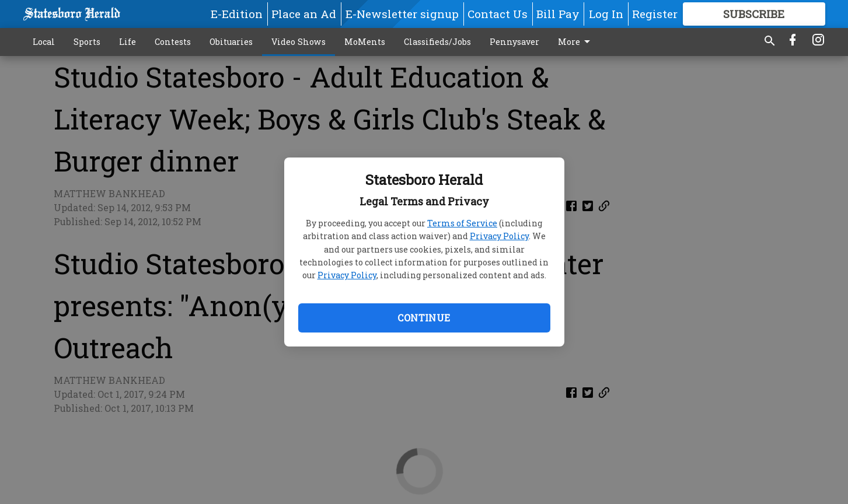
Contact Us (498, 14)
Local (44, 42)
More (576, 42)
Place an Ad (304, 14)
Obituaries (231, 42)
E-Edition (237, 14)
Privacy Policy (499, 236)
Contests (173, 42)
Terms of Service (462, 223)
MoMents (365, 42)
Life (128, 42)
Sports (87, 42)
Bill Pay (558, 14)
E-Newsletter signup (402, 14)
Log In (606, 14)
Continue (424, 318)
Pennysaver (514, 42)
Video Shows (299, 42)
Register (655, 14)
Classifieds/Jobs (437, 42)
